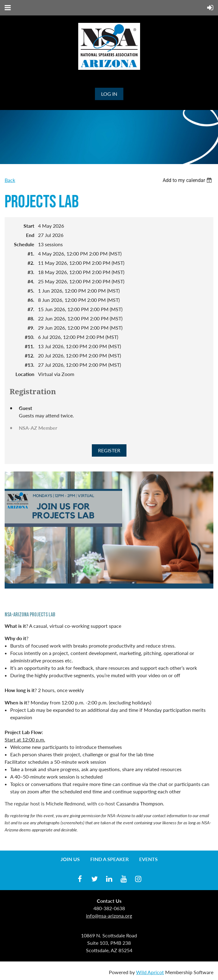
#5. (31, 291)
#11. (30, 346)
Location (25, 374)
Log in (109, 94)
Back (10, 180)
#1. (31, 253)
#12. (30, 355)
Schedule (24, 244)
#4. (31, 281)
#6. (31, 300)
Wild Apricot (150, 972)
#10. (30, 337)
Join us (70, 859)
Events (148, 859)
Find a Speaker (109, 859)
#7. (31, 309)
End (30, 235)
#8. (31, 318)
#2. (31, 263)
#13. (30, 365)
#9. (31, 328)
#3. (31, 272)
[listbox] (188, 180)
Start (29, 226)
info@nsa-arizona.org (109, 916)
